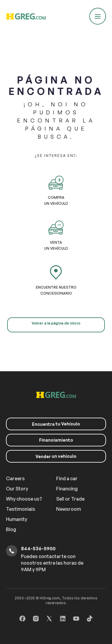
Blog (11, 529)
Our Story (17, 489)
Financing (67, 489)
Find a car (67, 478)
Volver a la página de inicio (56, 323)
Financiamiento (56, 440)
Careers (15, 478)
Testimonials (21, 509)
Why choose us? (24, 499)
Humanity (17, 519)
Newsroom (69, 509)
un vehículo (56, 456)
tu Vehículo (56, 424)
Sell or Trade (70, 499)
